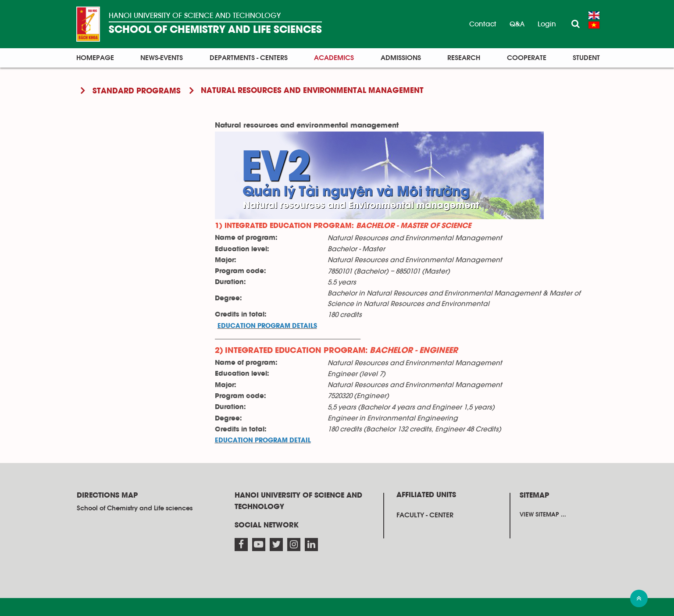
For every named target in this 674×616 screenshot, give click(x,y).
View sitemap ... (543, 515)
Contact (483, 24)
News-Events (162, 58)
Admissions (401, 58)
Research (464, 58)
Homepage (95, 58)
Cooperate (527, 58)
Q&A (517, 24)
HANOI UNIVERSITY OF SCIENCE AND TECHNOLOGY (195, 16)
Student (586, 58)
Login (547, 24)
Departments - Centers (249, 58)
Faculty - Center (425, 515)
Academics (334, 58)
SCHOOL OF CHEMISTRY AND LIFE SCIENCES (215, 30)
